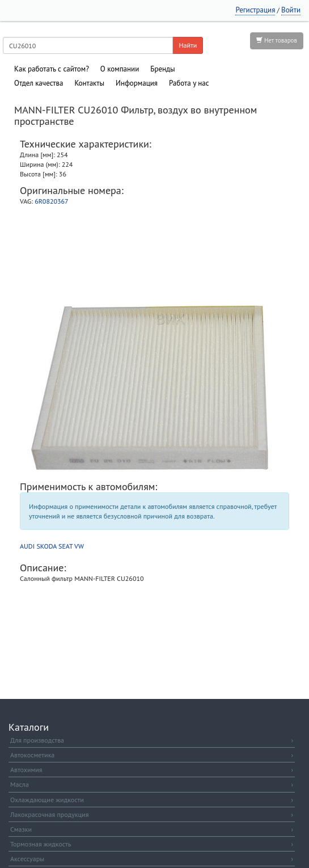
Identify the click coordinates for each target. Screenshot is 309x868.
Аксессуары (152, 859)
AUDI (27, 546)
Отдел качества (39, 83)
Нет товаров (277, 40)
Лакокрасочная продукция (152, 814)
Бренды (162, 69)
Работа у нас (189, 83)
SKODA (46, 546)
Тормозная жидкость (152, 844)
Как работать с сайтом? (52, 69)
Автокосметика (152, 755)
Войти (291, 10)
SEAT (65, 546)
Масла (152, 784)
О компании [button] (120, 69)
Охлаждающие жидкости (152, 800)
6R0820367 (51, 201)
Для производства (152, 740)
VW (79, 546)
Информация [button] (137, 83)
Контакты (89, 83)
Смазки (152, 829)
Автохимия (152, 770)
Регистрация (255, 10)
